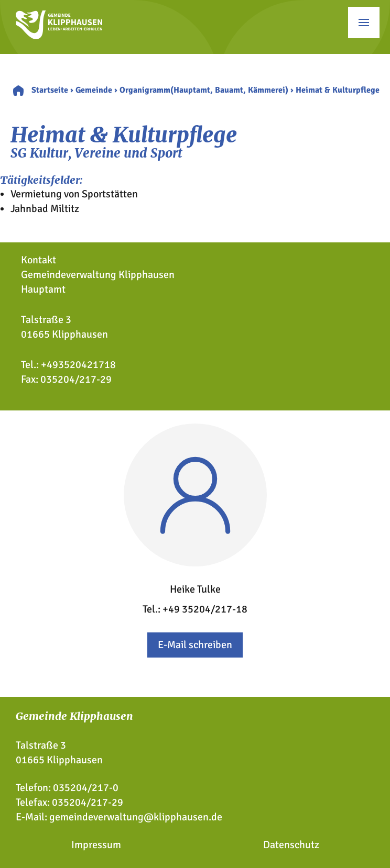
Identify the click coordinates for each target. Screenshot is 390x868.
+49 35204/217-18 (205, 609)
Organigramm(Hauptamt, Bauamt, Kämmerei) (204, 90)
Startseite (50, 90)
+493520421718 (78, 365)
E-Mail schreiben (195, 645)
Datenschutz (291, 845)
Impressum (96, 845)
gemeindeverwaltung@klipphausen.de (136, 817)
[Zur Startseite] (59, 36)
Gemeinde (94, 90)
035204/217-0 (86, 788)
